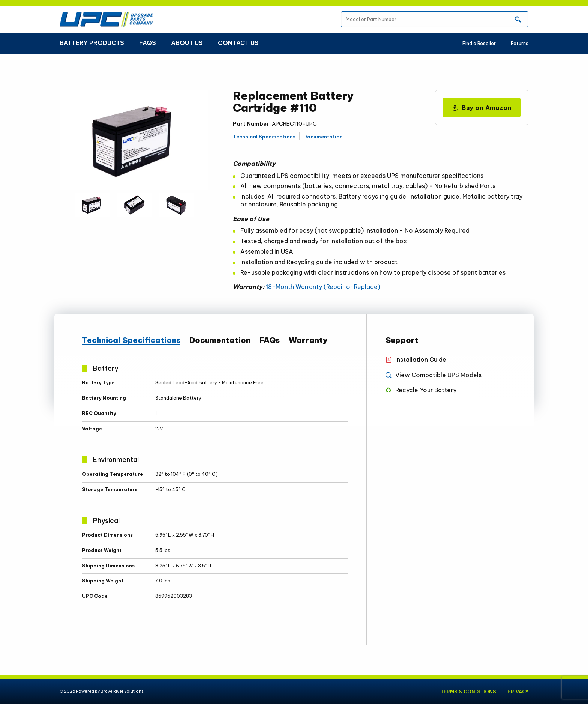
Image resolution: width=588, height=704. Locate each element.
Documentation (323, 137)
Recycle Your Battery (426, 390)
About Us (187, 43)
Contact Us (238, 43)
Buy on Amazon (482, 108)
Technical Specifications (264, 137)
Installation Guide (421, 360)
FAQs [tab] (270, 340)
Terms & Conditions (468, 692)
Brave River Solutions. (122, 691)
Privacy (518, 692)
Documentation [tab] (220, 340)
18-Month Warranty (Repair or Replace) (323, 287)
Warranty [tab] (308, 340)
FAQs (148, 43)
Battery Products (92, 43)
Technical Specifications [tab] (131, 341)
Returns (520, 43)
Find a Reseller (479, 43)
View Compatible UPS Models (439, 375)
